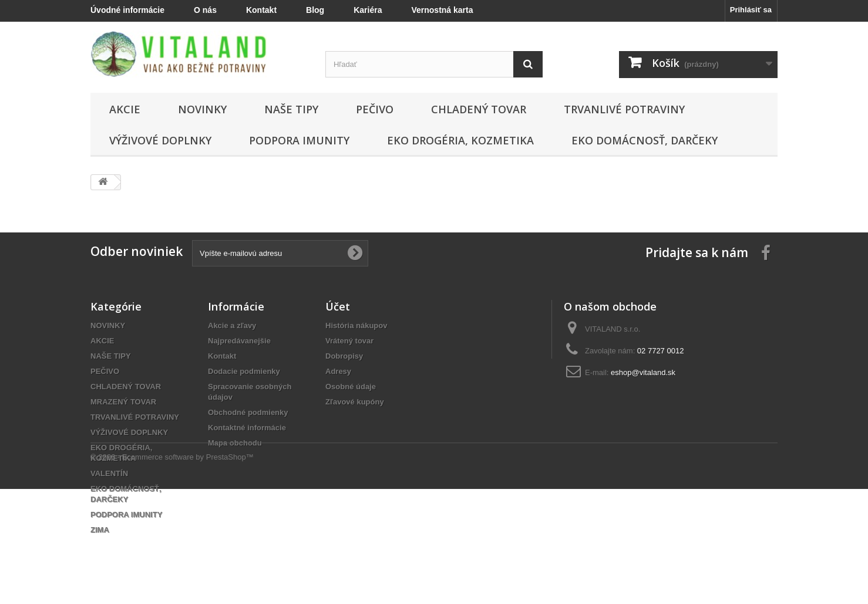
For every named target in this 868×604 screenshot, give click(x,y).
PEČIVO (375, 109)
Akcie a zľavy (232, 325)
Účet (338, 306)
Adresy (338, 371)
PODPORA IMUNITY (299, 140)
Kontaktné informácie (247, 428)
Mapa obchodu (235, 443)
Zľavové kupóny (355, 402)
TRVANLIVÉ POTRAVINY (624, 109)
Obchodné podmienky (248, 412)
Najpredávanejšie (239, 341)
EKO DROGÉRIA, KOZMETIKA (460, 140)
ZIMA (100, 530)
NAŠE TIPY (291, 109)
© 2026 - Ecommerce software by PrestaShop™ (172, 572)
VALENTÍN (109, 473)
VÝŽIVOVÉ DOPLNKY (160, 140)
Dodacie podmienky (244, 371)
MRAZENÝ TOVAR (123, 402)
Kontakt (222, 356)
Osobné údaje (351, 387)
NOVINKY (202, 109)
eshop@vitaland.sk (643, 372)
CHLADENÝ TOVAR (479, 109)
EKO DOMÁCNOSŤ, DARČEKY (645, 140)
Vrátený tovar (349, 341)
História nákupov (356, 325)
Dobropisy (344, 356)
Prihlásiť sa (751, 10)
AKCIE (125, 109)
